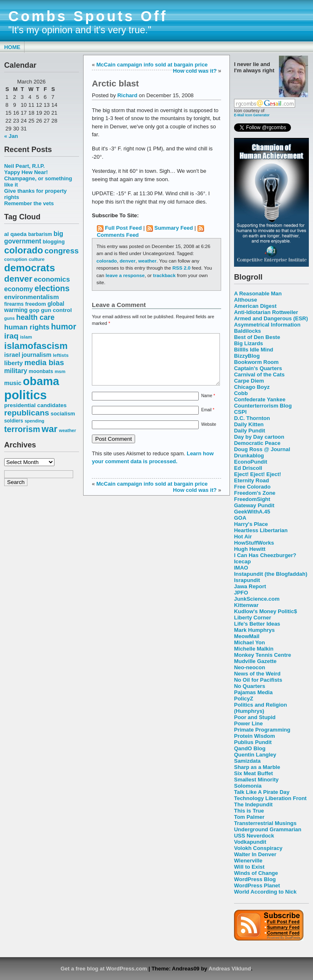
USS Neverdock (254, 836)
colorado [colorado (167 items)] (24, 250)
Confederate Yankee (260, 399)
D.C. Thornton (252, 418)
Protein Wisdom (254, 736)
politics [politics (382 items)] (26, 395)
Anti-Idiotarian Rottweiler (266, 312)
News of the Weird (257, 674)
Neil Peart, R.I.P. (25, 166)
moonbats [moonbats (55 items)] (41, 371)
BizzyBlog (247, 356)
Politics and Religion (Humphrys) (260, 708)
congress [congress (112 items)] (62, 251)
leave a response (125, 275)
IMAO (241, 568)
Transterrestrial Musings (265, 823)
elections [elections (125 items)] (52, 288)
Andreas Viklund (230, 969)
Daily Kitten (249, 424)
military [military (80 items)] (16, 371)
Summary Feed (174, 228)
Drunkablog (249, 456)
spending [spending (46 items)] (34, 421)
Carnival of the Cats (259, 375)
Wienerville (248, 861)
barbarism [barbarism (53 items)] (40, 234)
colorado (107, 261)
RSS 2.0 (181, 268)
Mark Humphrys (254, 630)
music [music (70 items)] (13, 383)
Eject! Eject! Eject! (258, 474)
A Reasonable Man (258, 294)
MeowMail (247, 636)
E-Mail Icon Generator (252, 115)
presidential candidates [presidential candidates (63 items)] (35, 405)
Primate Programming (262, 730)
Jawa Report (250, 586)
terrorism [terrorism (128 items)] (22, 429)
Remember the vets (29, 203)
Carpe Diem (249, 381)
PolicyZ (244, 699)
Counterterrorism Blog (263, 406)
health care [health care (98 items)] (35, 317)
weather (147, 261)
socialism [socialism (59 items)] (63, 414)
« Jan (11, 136)
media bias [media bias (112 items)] (44, 362)
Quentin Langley (255, 755)
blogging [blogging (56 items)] (54, 242)
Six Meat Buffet (254, 773)
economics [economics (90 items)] (52, 279)
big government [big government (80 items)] (34, 237)
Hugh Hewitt (250, 549)
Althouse (245, 300)
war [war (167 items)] (49, 429)
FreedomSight (252, 499)
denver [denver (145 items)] (18, 279)
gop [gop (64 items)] (34, 310)
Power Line (248, 723)
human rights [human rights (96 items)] (27, 327)
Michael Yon (249, 642)
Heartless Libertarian (261, 530)
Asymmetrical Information (267, 325)
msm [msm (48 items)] (60, 371)
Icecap (242, 561)
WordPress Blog (255, 879)
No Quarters (250, 686)
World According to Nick (265, 892)
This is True (249, 811)
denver (128, 261)
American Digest (255, 306)
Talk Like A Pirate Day (262, 792)
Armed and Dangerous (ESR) (271, 318)
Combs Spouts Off (88, 16)
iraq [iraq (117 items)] (11, 336)
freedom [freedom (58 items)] (35, 304)
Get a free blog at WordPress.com (104, 969)
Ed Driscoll (248, 468)
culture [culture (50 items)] (37, 259)
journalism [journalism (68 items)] (37, 355)
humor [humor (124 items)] (64, 327)
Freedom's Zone (255, 493)
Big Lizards (249, 343)
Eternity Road (251, 480)
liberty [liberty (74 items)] (14, 363)
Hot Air (243, 537)
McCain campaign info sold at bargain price (152, 65)
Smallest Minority (256, 780)
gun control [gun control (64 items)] (56, 310)
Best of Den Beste (257, 337)
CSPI (240, 412)
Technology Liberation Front (270, 798)
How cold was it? (195, 71)
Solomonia (248, 786)
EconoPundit (251, 462)
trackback (164, 275)
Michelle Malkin (254, 649)
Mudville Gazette (255, 661)
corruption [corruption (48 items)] (16, 259)
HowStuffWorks (254, 543)
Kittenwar (246, 605)
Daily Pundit (250, 431)
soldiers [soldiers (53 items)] (14, 421)
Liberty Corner (253, 618)
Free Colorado (252, 487)
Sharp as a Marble (257, 767)
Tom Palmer (249, 817)
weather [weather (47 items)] (68, 430)
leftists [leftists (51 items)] (61, 355)
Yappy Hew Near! (26, 172)
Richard (127, 95)
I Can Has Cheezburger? (265, 555)
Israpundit (247, 580)
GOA (240, 518)
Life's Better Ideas (257, 624)
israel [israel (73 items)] (12, 355)
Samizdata (247, 761)
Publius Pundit (253, 742)
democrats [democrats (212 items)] (30, 268)
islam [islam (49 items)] (26, 337)
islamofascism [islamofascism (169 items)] (36, 346)
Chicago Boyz (252, 387)
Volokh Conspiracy (258, 848)
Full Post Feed (124, 228)
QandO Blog (250, 748)
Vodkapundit (250, 842)
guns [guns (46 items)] (9, 318)
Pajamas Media (253, 692)
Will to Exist (249, 867)
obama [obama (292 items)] (41, 381)
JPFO (241, 593)
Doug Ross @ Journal (262, 449)
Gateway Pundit (254, 505)
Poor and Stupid (255, 717)
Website (209, 434)
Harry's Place (251, 524)
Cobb (241, 393)
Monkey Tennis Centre (262, 655)
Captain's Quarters (258, 368)
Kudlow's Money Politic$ (265, 611)
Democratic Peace (257, 443)
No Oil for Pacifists (258, 680)
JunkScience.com (257, 599)
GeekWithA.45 (252, 512)
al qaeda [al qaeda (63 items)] (15, 234)
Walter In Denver (255, 854)
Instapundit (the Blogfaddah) (271, 574)
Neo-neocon (250, 667)
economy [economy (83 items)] (18, 289)
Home (12, 47)
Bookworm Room (256, 362)
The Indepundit (253, 804)
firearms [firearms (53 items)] (14, 304)
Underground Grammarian (268, 829)
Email (208, 420)
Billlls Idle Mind (254, 350)
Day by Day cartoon (259, 437)
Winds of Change (256, 873)
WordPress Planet (257, 885)
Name (208, 406)
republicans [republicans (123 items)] (27, 413)
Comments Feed (118, 235)
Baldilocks (248, 331)
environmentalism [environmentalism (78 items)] (32, 297)
